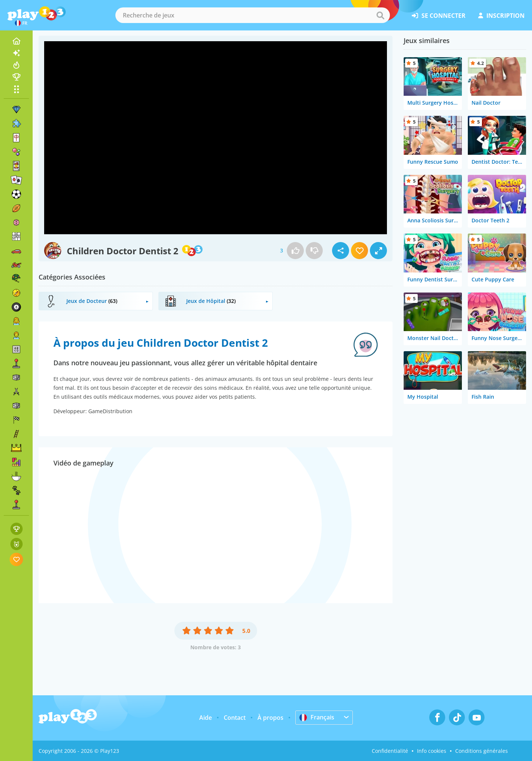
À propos (270, 718)
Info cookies (432, 751)
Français (317, 717)
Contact (235, 718)
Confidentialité (390, 751)
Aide (206, 718)
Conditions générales (482, 751)
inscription (501, 16)
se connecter (439, 16)
